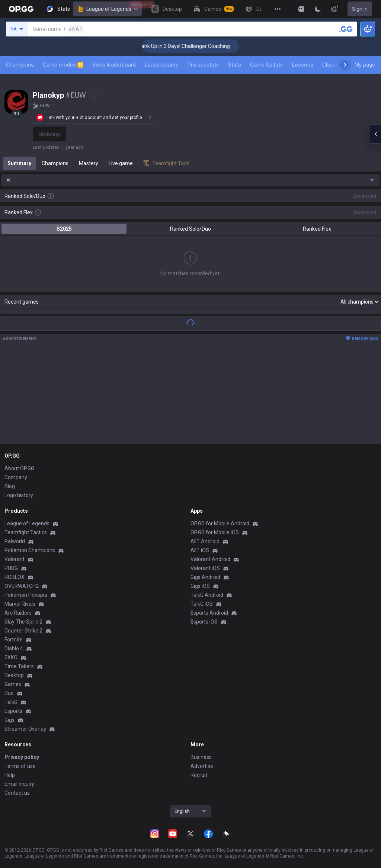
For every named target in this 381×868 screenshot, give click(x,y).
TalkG (11, 702)
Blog (10, 486)
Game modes (63, 65)
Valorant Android (210, 559)
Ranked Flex (317, 229)
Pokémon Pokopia (26, 595)
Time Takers (19, 666)
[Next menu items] (345, 65)
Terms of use (20, 766)
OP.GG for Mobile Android (220, 523)
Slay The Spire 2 (23, 622)
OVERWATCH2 (22, 586)
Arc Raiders (18, 613)
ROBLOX (15, 577)
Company (16, 477)
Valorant (15, 559)
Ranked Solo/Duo (190, 229)
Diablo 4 (14, 648)
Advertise (202, 766)
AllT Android (205, 541)
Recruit (199, 775)
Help (10, 775)
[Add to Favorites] (94, 95)
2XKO (11, 657)
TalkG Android (207, 595)
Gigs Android (205, 577)
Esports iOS (204, 622)
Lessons (303, 65)
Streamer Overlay (25, 729)
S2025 (64, 229)
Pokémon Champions (30, 550)
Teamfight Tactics (26, 532)
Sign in (360, 9)
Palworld (15, 541)
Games (13, 684)
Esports (13, 711)
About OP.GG (19, 468)
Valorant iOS (205, 568)
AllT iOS (200, 550)
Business (201, 757)
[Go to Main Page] (21, 9)
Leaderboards (162, 65)
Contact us (17, 793)
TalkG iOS (202, 604)
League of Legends (107, 9)
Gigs (9, 720)
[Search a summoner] (346, 29)
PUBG (11, 568)
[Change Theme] (318, 9)
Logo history (19, 495)
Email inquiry (19, 784)
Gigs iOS (200, 586)
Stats (235, 65)
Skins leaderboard (114, 65)
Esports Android (209, 613)
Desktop (14, 675)
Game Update (267, 65)
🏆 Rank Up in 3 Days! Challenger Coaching (190, 46)
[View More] (278, 9)
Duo (9, 693)
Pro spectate (203, 65)
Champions (20, 65)
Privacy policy (22, 757)
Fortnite (14, 640)
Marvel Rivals (20, 604)
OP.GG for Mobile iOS (215, 532)
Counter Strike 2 (23, 631)
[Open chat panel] (375, 134)
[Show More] (301, 9)
